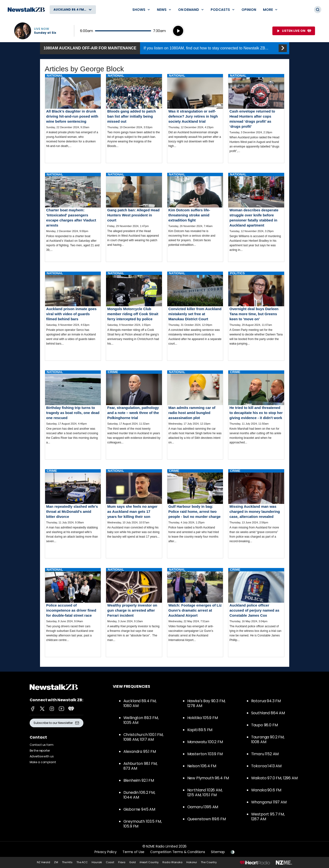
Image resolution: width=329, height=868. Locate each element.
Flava (122, 862)
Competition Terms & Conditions (178, 852)
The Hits (67, 862)
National (55, 76)
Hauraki (97, 862)
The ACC (82, 862)
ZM (56, 862)
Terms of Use (133, 852)
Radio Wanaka (172, 862)
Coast (110, 862)
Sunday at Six (45, 33)
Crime (113, 372)
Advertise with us (42, 756)
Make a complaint (43, 762)
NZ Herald (44, 862)
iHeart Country (149, 862)
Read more (73, 115)
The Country (209, 862)
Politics (237, 273)
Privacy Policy (106, 852)
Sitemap (218, 852)
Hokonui (192, 862)
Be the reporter (40, 751)
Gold (132, 862)
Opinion (249, 10)
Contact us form (42, 745)
